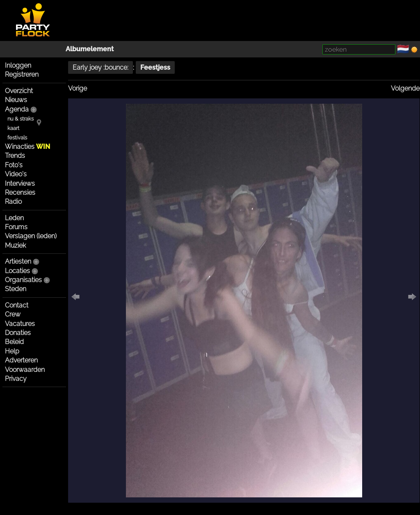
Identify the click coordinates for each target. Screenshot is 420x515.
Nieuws (16, 100)
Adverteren (21, 360)
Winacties (27, 147)
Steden (16, 289)
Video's (16, 174)
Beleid (14, 342)
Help (12, 351)
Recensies (20, 193)
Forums (16, 227)
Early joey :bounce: (100, 67)
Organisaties (23, 280)
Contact (17, 305)
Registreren (22, 74)
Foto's (14, 165)
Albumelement (90, 49)
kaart (13, 128)
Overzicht (19, 91)
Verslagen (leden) (31, 236)
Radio (13, 202)
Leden (14, 218)
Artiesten (18, 261)
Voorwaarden (25, 370)
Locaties (17, 271)
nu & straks (21, 119)
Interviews (20, 183)
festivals (17, 138)
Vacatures (20, 324)
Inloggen (18, 65)
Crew (13, 314)
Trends (15, 156)
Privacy (16, 379)
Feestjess (155, 67)
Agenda (17, 109)
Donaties (18, 333)
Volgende (405, 88)
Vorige (78, 88)
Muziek (15, 245)
